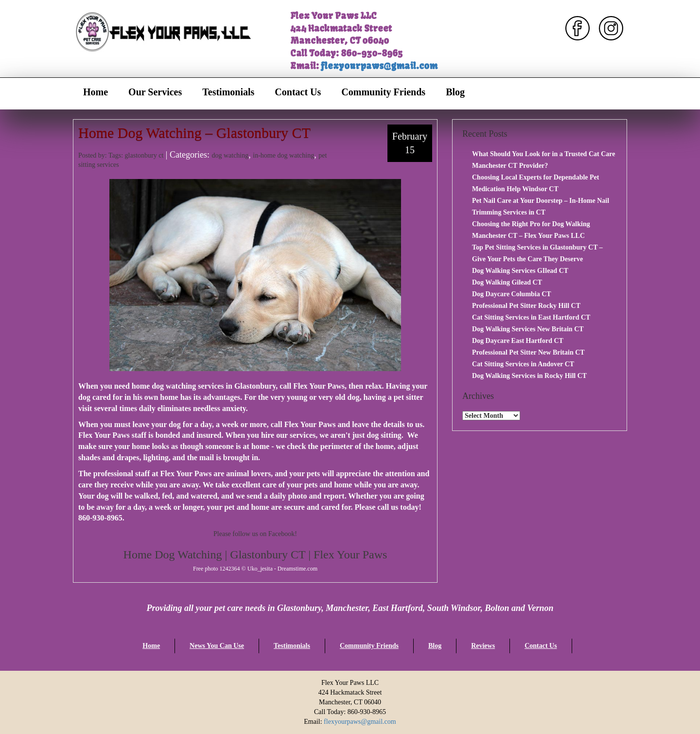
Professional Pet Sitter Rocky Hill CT (526, 306)
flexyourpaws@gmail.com (379, 66)
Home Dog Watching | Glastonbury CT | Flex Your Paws (255, 555)
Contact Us (298, 92)
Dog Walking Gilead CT (507, 282)
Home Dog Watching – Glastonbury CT (194, 133)
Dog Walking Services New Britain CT (528, 329)
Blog (455, 92)
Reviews (483, 646)
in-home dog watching (283, 155)
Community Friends (383, 92)
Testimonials (228, 92)
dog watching (230, 155)
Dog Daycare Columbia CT (512, 294)
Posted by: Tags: (102, 155)
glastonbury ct (144, 155)
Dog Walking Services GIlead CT (520, 271)
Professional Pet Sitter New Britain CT (528, 352)
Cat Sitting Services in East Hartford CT (531, 317)
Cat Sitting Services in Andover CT (523, 364)
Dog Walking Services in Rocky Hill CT (529, 376)
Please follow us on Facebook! (255, 534)
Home (96, 92)
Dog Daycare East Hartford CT (518, 341)
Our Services (155, 92)
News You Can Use (217, 646)
